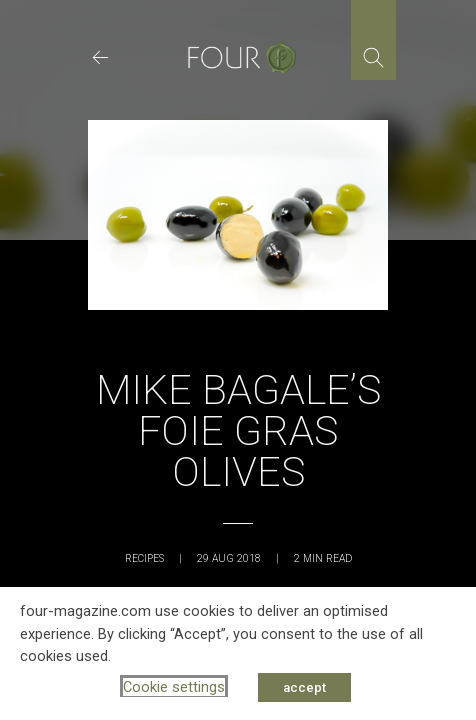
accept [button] (304, 687)
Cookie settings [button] (174, 687)
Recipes (144, 558)
